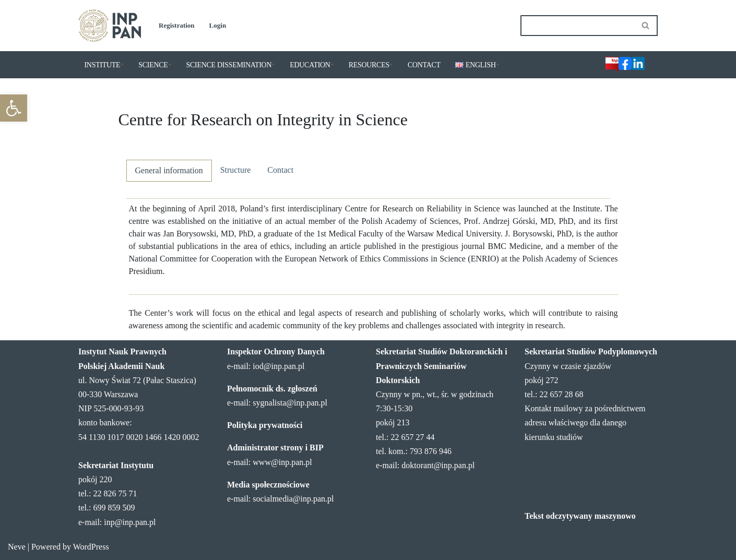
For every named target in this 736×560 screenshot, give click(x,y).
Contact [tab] (280, 170)
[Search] (577, 26)
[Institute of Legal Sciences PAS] (110, 26)
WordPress (91, 547)
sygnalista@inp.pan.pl (290, 403)
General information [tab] (169, 170)
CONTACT (424, 65)
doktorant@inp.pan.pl (438, 465)
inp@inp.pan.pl (130, 522)
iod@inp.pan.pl (278, 366)
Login (218, 25)
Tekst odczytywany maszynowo (580, 516)
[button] (14, 108)
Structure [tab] (236, 170)
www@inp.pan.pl (282, 462)
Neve (17, 547)
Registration (177, 25)
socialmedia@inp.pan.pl (293, 499)
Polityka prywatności (265, 425)
